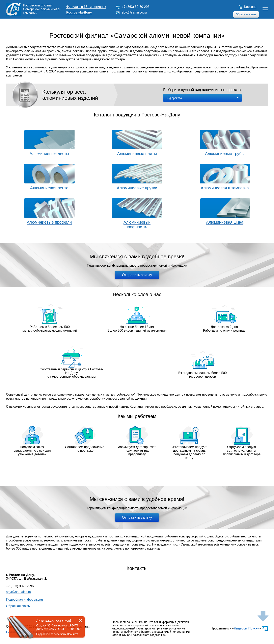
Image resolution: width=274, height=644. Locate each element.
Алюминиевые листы (49, 154)
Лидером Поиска (247, 628)
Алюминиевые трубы (225, 154)
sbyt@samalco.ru (134, 12)
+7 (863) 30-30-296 (136, 7)
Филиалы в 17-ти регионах (86, 7)
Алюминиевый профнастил (137, 225)
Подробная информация (24, 599)
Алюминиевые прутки (137, 188)
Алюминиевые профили (49, 222)
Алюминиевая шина (225, 222)
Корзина (250, 7)
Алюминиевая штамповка (225, 188)
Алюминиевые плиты (137, 154)
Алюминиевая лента (49, 188)
